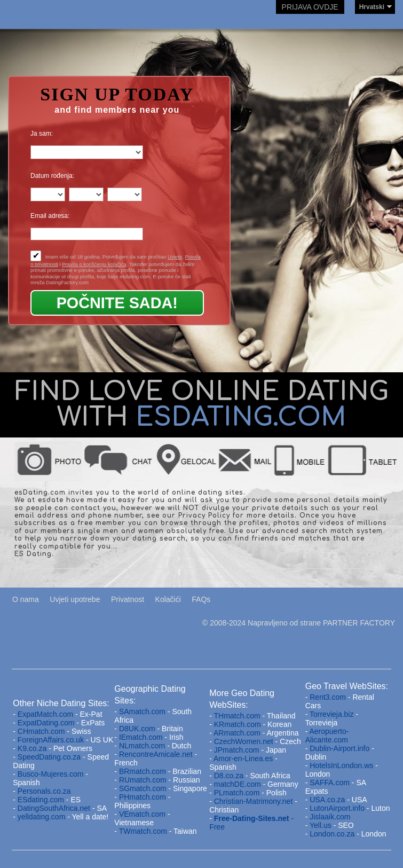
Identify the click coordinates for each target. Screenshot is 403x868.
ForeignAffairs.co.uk (52, 740)
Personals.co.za (44, 791)
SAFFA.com (330, 783)
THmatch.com (237, 716)
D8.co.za (230, 776)
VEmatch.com (143, 814)
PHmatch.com (144, 797)
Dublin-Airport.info (339, 748)
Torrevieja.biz (331, 714)
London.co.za (332, 834)
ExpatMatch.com (45, 714)
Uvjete (175, 257)
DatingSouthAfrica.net (54, 808)
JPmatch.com (237, 750)
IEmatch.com (141, 737)
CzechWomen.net (244, 741)
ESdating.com (41, 800)
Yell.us (321, 825)
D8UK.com (137, 729)
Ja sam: (42, 134)
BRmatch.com (143, 771)
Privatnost (128, 599)
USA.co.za (327, 800)
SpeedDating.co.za (49, 757)
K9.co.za (33, 748)
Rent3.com (328, 697)
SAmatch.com (142, 711)
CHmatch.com (42, 731)
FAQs (201, 599)
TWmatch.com (143, 831)
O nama (26, 599)
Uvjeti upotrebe (75, 599)
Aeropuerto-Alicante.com (327, 736)
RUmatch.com (144, 780)
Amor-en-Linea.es (243, 758)
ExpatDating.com (46, 723)
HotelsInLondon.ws (341, 765)
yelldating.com (42, 817)
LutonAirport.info (337, 808)
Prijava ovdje (310, 7)
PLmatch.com (238, 793)
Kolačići (168, 599)
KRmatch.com (238, 724)
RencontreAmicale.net (156, 754)
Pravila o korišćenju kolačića (94, 264)
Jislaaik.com (330, 817)
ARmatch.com (237, 733)
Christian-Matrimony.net (254, 801)
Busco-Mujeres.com (51, 774)
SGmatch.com (144, 788)
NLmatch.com (142, 746)
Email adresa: (50, 216)
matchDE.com (239, 784)
